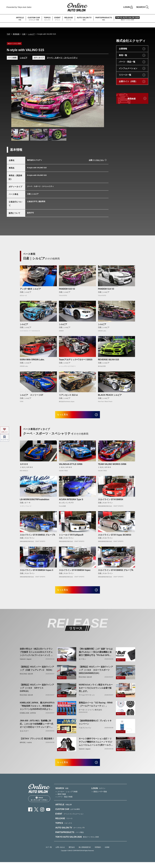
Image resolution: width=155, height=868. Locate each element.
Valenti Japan (26, 663)
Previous (16, 96)
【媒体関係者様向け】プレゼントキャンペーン (95, 726)
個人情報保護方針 (85, 853)
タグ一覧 (49, 853)
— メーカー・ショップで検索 (66, 797)
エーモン (82, 663)
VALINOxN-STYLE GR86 (71, 466)
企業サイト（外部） (128, 81)
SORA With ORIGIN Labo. (32, 360)
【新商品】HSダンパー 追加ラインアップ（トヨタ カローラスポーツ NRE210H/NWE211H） (96, 674)
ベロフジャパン (85, 732)
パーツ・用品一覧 (127, 62)
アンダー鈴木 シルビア (30, 289)
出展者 (107, 853)
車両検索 (16, 34)
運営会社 (72, 853)
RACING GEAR (26, 678)
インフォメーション (128, 68)
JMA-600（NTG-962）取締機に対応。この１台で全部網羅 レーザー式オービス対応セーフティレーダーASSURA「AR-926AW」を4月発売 (37, 728)
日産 (24, 34)
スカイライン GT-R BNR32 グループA (38, 537)
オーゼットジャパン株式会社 (91, 714)
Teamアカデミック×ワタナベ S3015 (76, 360)
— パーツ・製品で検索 (64, 802)
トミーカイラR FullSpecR (71, 537)
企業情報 (123, 49)
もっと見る (66, 416)
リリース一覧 (125, 75)
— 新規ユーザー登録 (99, 797)
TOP (9, 34)
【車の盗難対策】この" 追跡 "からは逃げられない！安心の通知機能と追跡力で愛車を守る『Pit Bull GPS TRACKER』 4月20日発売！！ (96, 656)
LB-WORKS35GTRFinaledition (35, 501)
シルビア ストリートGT (32, 395)
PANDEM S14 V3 (106, 289)
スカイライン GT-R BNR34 (111, 501)
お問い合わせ (60, 853)
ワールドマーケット (87, 699)
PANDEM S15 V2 (67, 289)
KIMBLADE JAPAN (28, 717)
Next (100, 96)
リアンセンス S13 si (68, 395)
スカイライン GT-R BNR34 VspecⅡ (37, 572)
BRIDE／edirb (26, 746)
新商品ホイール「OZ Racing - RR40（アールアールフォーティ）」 (96, 708)
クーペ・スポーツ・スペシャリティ (62, 58)
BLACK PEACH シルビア (110, 395)
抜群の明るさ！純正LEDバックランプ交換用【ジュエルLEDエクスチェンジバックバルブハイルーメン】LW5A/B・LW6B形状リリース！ (36, 656)
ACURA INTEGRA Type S (71, 501)
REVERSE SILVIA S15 (108, 360)
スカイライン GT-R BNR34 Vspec (75, 572)
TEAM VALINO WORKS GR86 (112, 466)
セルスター (24, 735)
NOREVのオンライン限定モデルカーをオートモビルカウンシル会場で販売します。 (96, 692)
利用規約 (98, 853)
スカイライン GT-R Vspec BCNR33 (115, 537)
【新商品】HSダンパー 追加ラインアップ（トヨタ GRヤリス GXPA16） (37, 692)
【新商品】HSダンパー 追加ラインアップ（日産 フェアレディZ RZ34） (37, 672)
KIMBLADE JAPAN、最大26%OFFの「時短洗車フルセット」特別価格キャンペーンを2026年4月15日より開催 (37, 710)
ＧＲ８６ (24, 466)
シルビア (31, 34)
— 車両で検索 (61, 800)
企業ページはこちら (96, 160)
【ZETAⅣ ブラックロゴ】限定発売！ (37, 742)
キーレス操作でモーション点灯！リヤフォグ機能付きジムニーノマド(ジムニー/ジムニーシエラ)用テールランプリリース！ (96, 746)
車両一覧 (123, 55)
